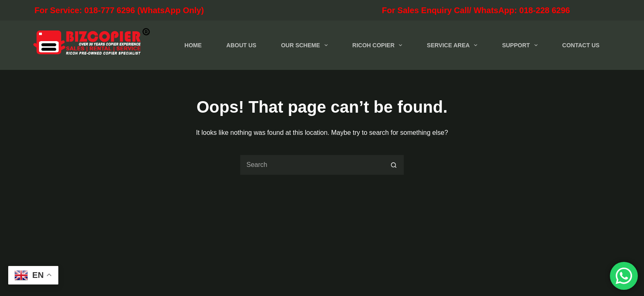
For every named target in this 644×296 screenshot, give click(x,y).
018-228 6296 (544, 10)
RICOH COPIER (379, 45)
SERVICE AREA (454, 45)
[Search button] (394, 165)
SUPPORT (521, 45)
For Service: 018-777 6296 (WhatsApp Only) (154, 10)
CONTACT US (581, 45)
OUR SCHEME (306, 45)
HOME (193, 45)
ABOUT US (241, 45)
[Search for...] (312, 165)
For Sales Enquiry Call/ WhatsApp (396, 10)
